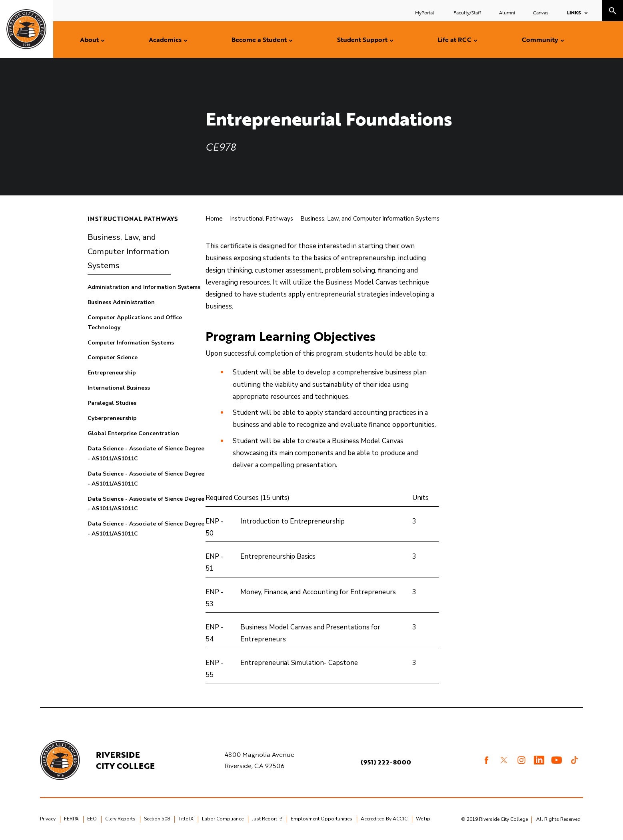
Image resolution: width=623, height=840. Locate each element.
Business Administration (121, 302)
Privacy (48, 819)
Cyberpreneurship (112, 418)
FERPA (71, 819)
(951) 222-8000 (386, 762)
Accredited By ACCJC (384, 819)
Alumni (507, 12)
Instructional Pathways (133, 219)
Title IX (186, 819)
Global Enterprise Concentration (133, 433)
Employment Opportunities (321, 819)
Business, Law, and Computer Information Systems (128, 251)
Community (540, 40)
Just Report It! (267, 819)
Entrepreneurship (112, 373)
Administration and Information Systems (144, 287)
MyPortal (425, 12)
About (89, 40)
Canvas (541, 12)
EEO (92, 819)
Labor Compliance (223, 819)
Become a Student (259, 40)
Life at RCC (454, 40)
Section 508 (157, 819)
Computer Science (113, 357)
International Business (119, 388)
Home (214, 219)
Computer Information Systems (131, 343)
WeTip (423, 819)
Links (574, 12)
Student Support (362, 40)
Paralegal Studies (112, 403)
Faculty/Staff (467, 12)
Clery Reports (120, 819)
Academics (165, 40)
